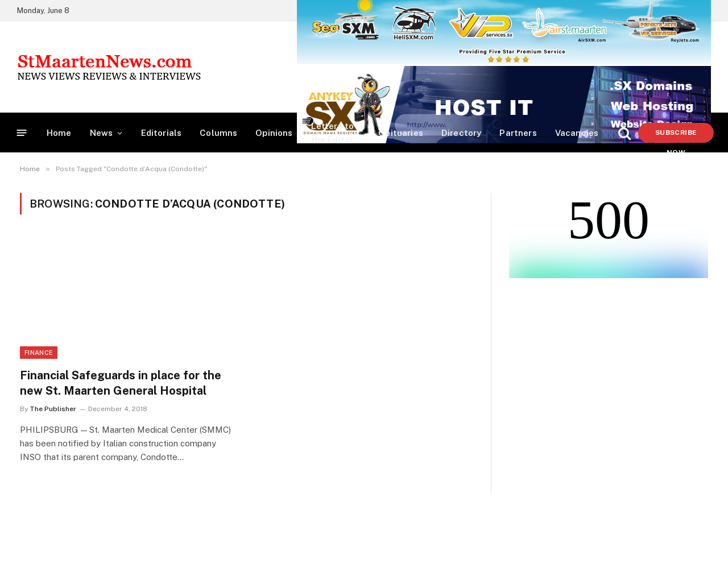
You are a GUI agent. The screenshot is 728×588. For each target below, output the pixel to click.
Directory (462, 133)
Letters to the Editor (333, 133)
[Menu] (22, 133)
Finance (39, 353)
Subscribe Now (676, 136)
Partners (518, 133)
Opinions (274, 133)
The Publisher (53, 409)
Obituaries (401, 133)
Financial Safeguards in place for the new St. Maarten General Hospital (121, 383)
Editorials (162, 133)
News (102, 133)
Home (59, 133)
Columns (218, 133)
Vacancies (577, 133)
